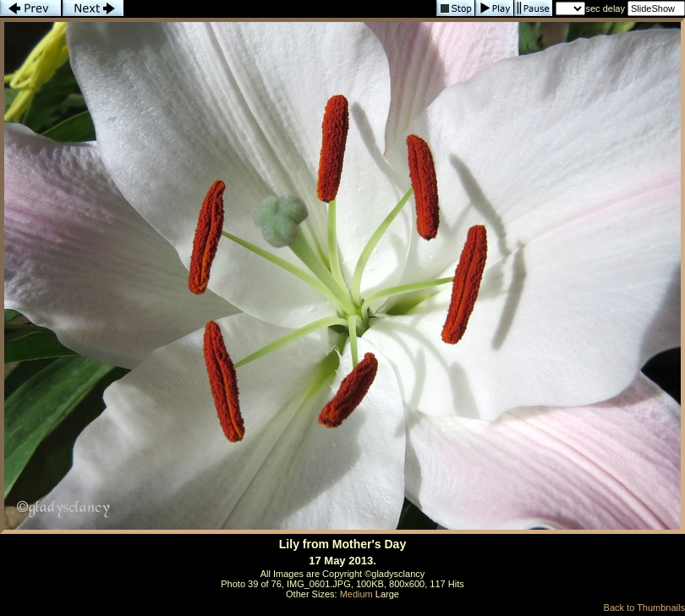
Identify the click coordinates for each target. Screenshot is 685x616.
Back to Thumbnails (644, 608)
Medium (356, 594)
